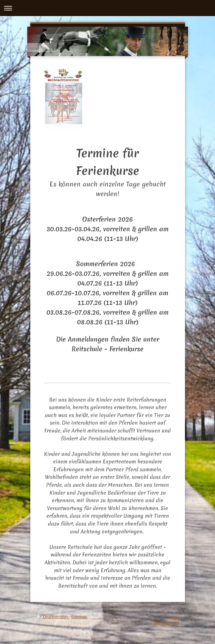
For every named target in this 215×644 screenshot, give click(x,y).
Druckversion (53, 617)
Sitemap (79, 617)
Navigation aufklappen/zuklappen (107, 8)
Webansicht (166, 623)
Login (173, 617)
